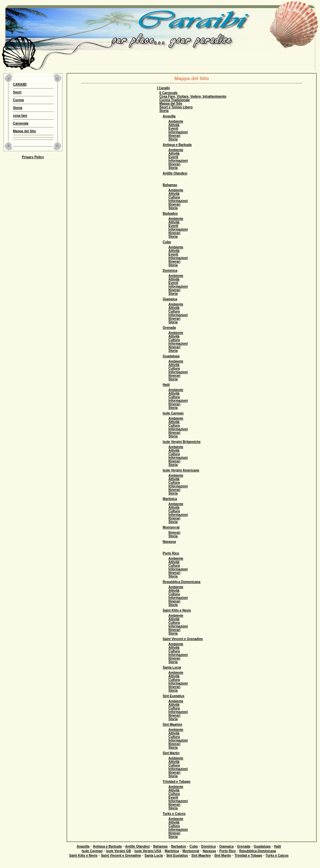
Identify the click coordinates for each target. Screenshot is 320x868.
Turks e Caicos (174, 814)
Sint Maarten (172, 725)
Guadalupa (171, 356)
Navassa (169, 542)
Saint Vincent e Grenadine (183, 639)
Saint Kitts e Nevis (177, 610)
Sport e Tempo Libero (176, 107)
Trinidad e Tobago (176, 782)
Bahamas (170, 185)
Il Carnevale (168, 93)
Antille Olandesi (175, 173)
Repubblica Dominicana (258, 851)
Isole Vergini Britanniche (182, 442)
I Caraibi (163, 88)
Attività (174, 125)
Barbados (170, 214)
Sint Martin (171, 753)
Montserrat (171, 527)
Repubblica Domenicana (181, 582)
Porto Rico (171, 553)
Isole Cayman (173, 413)
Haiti (166, 385)
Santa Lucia (172, 667)
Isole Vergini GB (119, 851)
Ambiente (176, 121)
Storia (18, 108)
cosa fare (20, 116)
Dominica (170, 271)
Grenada (169, 328)
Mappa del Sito (25, 131)
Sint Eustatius (173, 696)
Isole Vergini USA (148, 851)
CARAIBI (20, 84)
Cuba (167, 242)
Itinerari (174, 136)
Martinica (170, 499)
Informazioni (178, 132)
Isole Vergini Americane (181, 470)
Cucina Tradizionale (175, 100)
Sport (17, 92)
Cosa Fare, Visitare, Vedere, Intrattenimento (193, 96)
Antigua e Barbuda (177, 145)
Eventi (173, 129)
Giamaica (170, 299)
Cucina (18, 100)
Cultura (174, 197)
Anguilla (169, 116)
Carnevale (21, 123)
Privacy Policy (33, 157)
